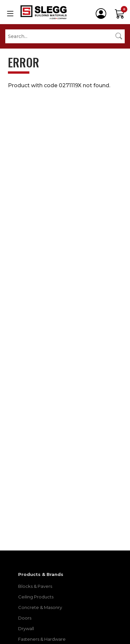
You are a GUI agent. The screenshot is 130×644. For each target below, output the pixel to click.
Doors (25, 618)
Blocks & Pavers (35, 586)
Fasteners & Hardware (42, 639)
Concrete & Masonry (40, 607)
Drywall (26, 628)
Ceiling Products (36, 597)
